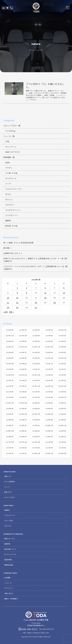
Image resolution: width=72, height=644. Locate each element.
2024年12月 (23, 347)
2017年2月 (10, 453)
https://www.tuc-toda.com (38, 633)
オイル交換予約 (10, 482)
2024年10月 (49, 347)
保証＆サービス (10, 539)
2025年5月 (23, 341)
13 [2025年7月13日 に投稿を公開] (64, 293)
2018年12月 (49, 425)
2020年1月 (10, 414)
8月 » (12, 312)
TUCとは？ (8, 526)
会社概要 (7, 578)
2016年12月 (36, 453)
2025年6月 (10, 341)
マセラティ (10, 205)
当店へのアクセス (13, 152)
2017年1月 (23, 453)
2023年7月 (49, 364)
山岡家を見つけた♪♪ (13, 253)
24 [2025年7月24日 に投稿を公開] (36, 303)
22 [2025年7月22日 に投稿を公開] (17, 303)
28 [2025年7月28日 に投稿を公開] (8, 308)
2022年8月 (62, 375)
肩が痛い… (8, 248)
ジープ (8, 184)
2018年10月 (10, 431)
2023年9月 (23, 364)
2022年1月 (23, 386)
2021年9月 (10, 392)
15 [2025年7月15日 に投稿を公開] (17, 298)
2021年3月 (23, 397)
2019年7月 (23, 420)
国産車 (8, 221)
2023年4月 (23, 369)
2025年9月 (36, 336)
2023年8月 (36, 364)
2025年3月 (49, 341)
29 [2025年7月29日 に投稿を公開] (17, 308)
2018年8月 (36, 431)
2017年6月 (23, 448)
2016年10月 (62, 453)
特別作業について (10, 549)
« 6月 (5, 312)
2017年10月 (36, 442)
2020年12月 (62, 397)
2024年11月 (36, 347)
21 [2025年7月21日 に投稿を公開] (8, 303)
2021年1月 (49, 397)
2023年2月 (49, 369)
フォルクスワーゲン (14, 189)
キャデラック (11, 178)
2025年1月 (10, 347)
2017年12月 (10, 442)
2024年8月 (10, 353)
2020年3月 (49, 409)
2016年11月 (49, 453)
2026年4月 (10, 330)
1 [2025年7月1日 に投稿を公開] (17, 288)
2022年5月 (36, 381)
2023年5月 (10, 369)
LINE (7, 8)
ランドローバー (12, 215)
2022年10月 (36, 375)
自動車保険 (8, 560)
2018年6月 (62, 431)
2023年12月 (49, 358)
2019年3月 (10, 425)
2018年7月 (49, 431)
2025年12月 (62, 330)
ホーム (32, 50)
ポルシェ (9, 200)
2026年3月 (23, 330)
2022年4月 (49, 381)
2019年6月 (36, 420)
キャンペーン (11, 147)
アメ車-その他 (11, 173)
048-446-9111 (11, 8)
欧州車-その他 (11, 226)
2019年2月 (23, 425)
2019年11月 (36, 414)
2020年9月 (36, 403)
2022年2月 (10, 386)
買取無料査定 (9, 565)
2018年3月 (36, 437)
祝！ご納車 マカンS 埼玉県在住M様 (18, 243)
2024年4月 (62, 353)
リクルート (8, 583)
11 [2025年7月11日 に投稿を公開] (45, 293)
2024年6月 (36, 353)
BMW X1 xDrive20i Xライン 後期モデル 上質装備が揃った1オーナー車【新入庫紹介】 (35, 260)
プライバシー (9, 588)
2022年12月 (10, 375)
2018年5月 (10, 437)
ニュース (7, 487)
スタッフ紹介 (9, 521)
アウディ (9, 168)
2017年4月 (49, 448)
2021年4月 (10, 397)
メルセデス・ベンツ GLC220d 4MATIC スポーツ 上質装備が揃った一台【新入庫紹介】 (36, 268)
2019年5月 (49, 420)
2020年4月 (36, 409)
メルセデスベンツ (13, 210)
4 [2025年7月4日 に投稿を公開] (45, 288)
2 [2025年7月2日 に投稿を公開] (27, 288)
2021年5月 (62, 392)
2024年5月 (49, 353)
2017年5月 (36, 448)
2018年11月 (62, 425)
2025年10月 (23, 336)
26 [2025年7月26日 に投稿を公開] (55, 303)
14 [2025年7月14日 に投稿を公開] (8, 298)
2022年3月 (62, 381)
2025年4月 (36, 341)
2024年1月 (36, 358)
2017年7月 (10, 448)
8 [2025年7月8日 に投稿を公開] (17, 293)
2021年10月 (62, 386)
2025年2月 (62, 341)
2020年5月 (23, 409)
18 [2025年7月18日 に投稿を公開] (45, 298)
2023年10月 (10, 364)
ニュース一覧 (9, 136)
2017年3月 (62, 448)
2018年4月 (23, 437)
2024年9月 (62, 347)
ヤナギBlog (10, 131)
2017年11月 (23, 442)
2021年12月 (36, 386)
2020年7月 (62, 403)
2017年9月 (49, 442)
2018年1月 (62, 437)
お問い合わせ (9, 594)
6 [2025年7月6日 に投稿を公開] (64, 288)
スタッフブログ (10, 497)
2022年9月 (49, 375)
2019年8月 (10, 420)
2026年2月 (36, 330)
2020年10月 (23, 403)
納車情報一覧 (9, 157)
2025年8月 (49, 336)
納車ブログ (8, 492)
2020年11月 (10, 403)
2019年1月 (36, 425)
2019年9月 (62, 414)
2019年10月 (49, 414)
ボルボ (8, 194)
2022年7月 (10, 381)
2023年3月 (36, 369)
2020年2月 (62, 409)
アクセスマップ (9, 515)
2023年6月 (62, 364)
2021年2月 (36, 397)
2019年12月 (23, 414)
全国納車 (7, 544)
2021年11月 (49, 386)
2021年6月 (49, 392)
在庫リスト (4, 8)
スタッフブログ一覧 (12, 126)
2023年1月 (62, 369)
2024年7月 (23, 353)
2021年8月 (23, 392)
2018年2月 (49, 437)
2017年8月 (62, 442)
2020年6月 (10, 409)
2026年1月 (49, 330)
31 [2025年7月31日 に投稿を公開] (36, 308)
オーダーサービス (10, 554)
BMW (8, 163)
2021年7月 (36, 392)
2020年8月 (49, 403)
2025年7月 (62, 336)
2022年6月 (23, 381)
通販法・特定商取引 (11, 599)
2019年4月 (62, 420)
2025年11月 (10, 336)
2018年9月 (23, 431)
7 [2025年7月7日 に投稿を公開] (8, 293)
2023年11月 (62, 358)
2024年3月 (10, 358)
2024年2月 (23, 358)
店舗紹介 (7, 510)
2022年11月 (23, 375)
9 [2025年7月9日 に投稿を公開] (27, 293)
